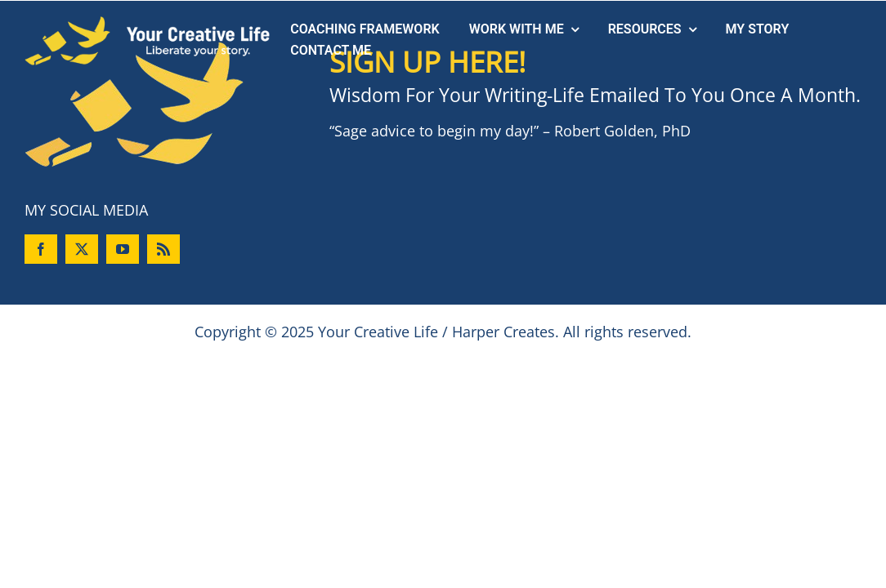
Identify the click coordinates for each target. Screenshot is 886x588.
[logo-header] (147, 24)
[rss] (163, 249)
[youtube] (123, 249)
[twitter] (82, 249)
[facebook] (41, 249)
